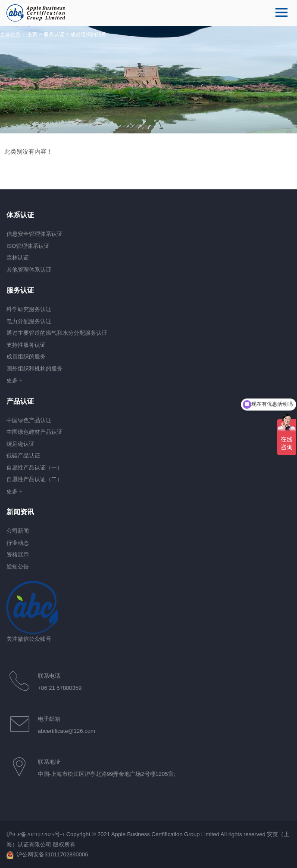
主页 (32, 34)
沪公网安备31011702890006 (52, 854)
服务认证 (54, 34)
